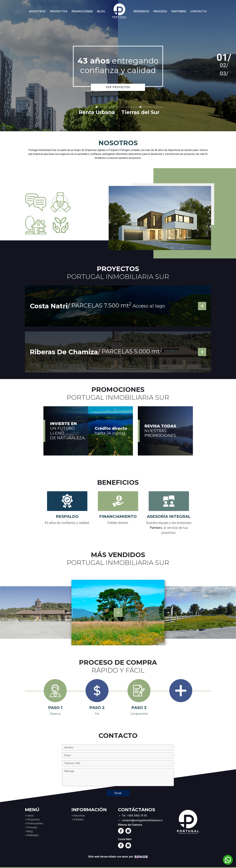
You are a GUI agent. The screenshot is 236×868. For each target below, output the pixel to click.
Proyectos (59, 11)
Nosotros (37, 11)
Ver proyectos (118, 87)
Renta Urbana (97, 112)
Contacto (199, 11)
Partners (179, 11)
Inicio (30, 816)
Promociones (82, 11)
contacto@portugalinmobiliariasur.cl (142, 820)
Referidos (141, 11)
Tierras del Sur (140, 112)
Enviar (118, 793)
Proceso (160, 11)
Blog (101, 11)
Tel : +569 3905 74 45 (134, 816)
